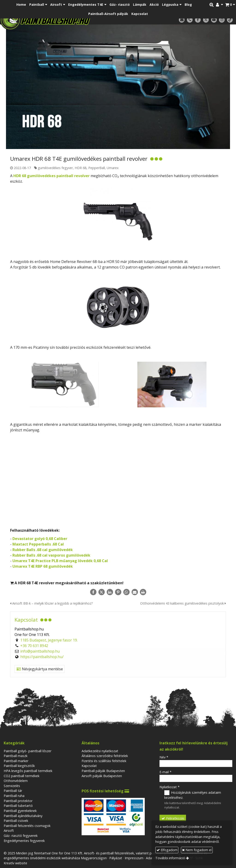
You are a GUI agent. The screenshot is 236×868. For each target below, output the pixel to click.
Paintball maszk (16, 756)
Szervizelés (12, 786)
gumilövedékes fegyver (55, 168)
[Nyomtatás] (143, 592)
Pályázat (116, 858)
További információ (170, 858)
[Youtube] (214, 20)
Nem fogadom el (197, 850)
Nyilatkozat (170, 787)
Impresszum (134, 858)
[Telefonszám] (190, 20)
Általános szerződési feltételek (105, 756)
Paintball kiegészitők (19, 766)
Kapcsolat (89, 766)
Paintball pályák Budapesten (103, 771)
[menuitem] (21, 5)
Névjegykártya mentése (40, 669)
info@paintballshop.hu (40, 651)
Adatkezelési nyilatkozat (100, 751)
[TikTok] (230, 20)
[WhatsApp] (126, 592)
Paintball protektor (18, 801)
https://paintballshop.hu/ (42, 657)
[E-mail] (182, 20)
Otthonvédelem (16, 781)
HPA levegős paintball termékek (28, 771)
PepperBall (97, 168)
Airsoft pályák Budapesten (102, 776)
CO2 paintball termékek (22, 776)
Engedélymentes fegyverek (24, 841)
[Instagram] (222, 20)
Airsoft (9, 831)
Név (164, 757)
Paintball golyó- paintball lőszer (28, 751)
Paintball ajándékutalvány (23, 816)
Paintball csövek (16, 821)
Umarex (113, 168)
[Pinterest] (118, 592)
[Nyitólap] (63, 20)
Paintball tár (13, 791)
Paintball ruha (14, 796)
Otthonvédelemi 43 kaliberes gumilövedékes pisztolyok (183, 603)
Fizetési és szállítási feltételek (104, 761)
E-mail (165, 772)
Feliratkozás (173, 818)
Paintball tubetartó (18, 806)
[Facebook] (198, 20)
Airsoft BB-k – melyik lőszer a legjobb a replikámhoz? (52, 603)
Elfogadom (167, 850)
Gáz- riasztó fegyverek (21, 836)
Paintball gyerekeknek (20, 811)
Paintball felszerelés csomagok (27, 826)
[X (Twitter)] (206, 20)
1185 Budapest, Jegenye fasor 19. (49, 640)
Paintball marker (16, 761)
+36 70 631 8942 (34, 646)
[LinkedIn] (110, 592)
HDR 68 (81, 168)
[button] (230, 5)
